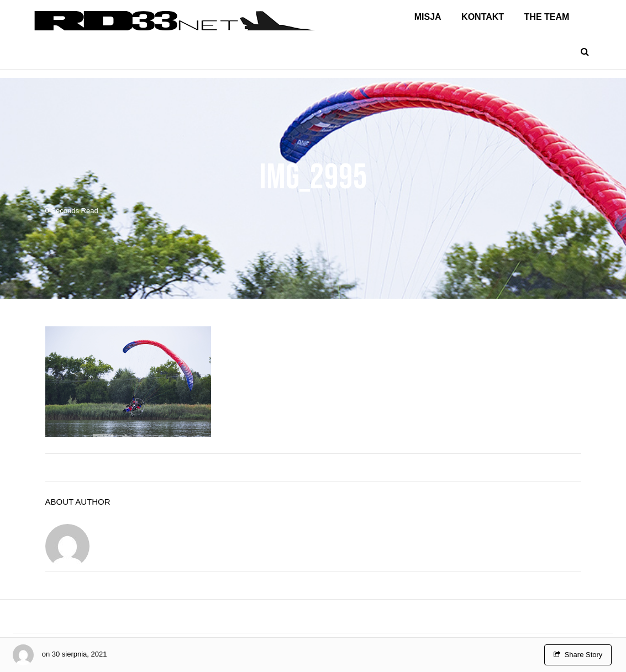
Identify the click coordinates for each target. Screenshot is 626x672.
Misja (428, 17)
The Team (547, 17)
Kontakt (483, 17)
